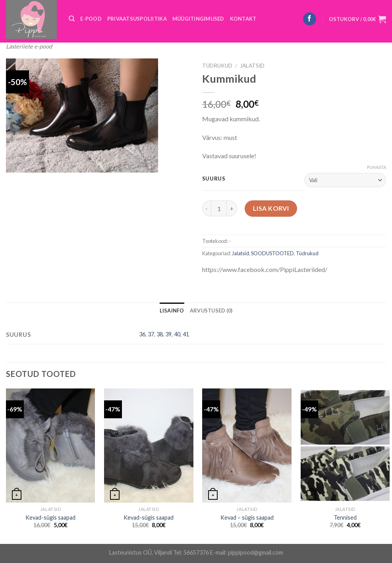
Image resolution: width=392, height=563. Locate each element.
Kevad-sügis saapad (50, 517)
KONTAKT (243, 19)
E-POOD (91, 19)
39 (168, 334)
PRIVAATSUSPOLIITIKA (137, 19)
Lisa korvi (271, 208)
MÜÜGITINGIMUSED (198, 19)
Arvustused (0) (211, 311)
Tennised (345, 517)
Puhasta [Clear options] (377, 167)
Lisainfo (172, 311)
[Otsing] (72, 19)
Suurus (214, 179)
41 (186, 334)
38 (160, 334)
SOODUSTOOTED (272, 253)
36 (142, 334)
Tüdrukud (217, 66)
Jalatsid (252, 66)
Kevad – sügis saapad (247, 517)
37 (151, 334)
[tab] (172, 311)
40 (177, 334)
